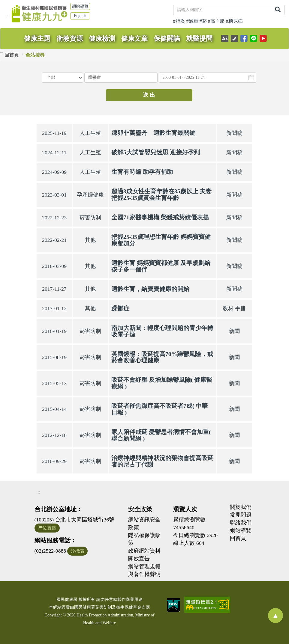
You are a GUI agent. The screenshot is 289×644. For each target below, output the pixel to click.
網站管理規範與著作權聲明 (144, 570)
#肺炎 (179, 21)
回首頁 (12, 55)
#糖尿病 (234, 21)
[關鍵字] (222, 10)
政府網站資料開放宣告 (144, 555)
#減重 (192, 21)
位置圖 (47, 528)
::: (6, 16)
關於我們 (241, 507)
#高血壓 (216, 21)
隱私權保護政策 (144, 539)
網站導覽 (80, 6)
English (80, 16)
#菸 (203, 21)
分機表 (77, 551)
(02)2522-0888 (50, 551)
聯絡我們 (241, 523)
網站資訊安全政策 (144, 524)
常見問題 (241, 515)
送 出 (149, 95)
